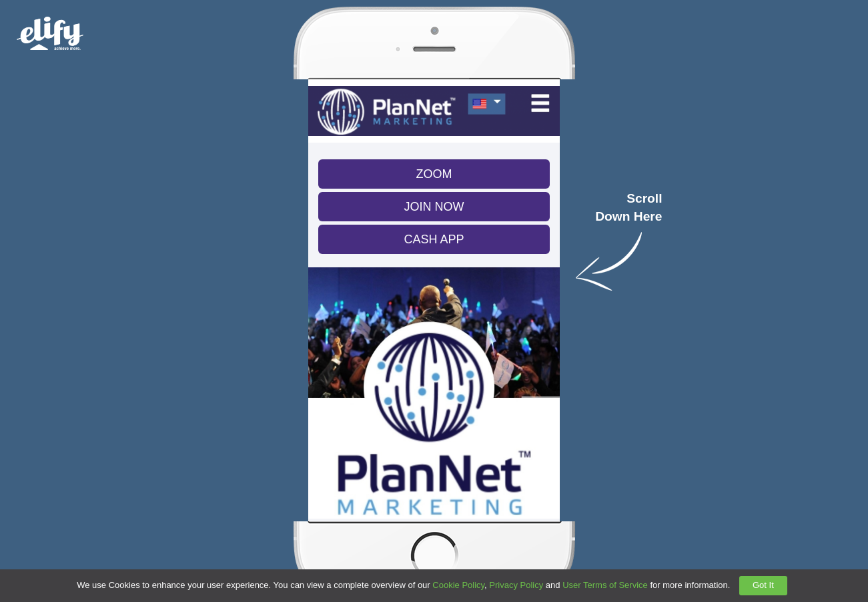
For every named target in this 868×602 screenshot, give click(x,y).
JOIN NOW (434, 207)
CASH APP (434, 239)
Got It (763, 585)
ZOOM (434, 174)
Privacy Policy (516, 585)
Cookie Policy (458, 585)
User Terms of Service (605, 585)
